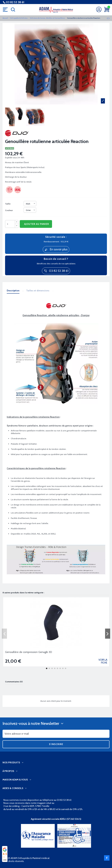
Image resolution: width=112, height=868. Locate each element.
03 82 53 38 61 (15, 2)
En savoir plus (56, 249)
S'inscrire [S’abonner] (56, 744)
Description (13, 291)
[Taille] (30, 204)
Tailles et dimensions (38, 291)
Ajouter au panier (37, 224)
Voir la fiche (103, 661)
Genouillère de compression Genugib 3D (29, 652)
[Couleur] (30, 210)
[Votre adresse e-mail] (56, 734)
